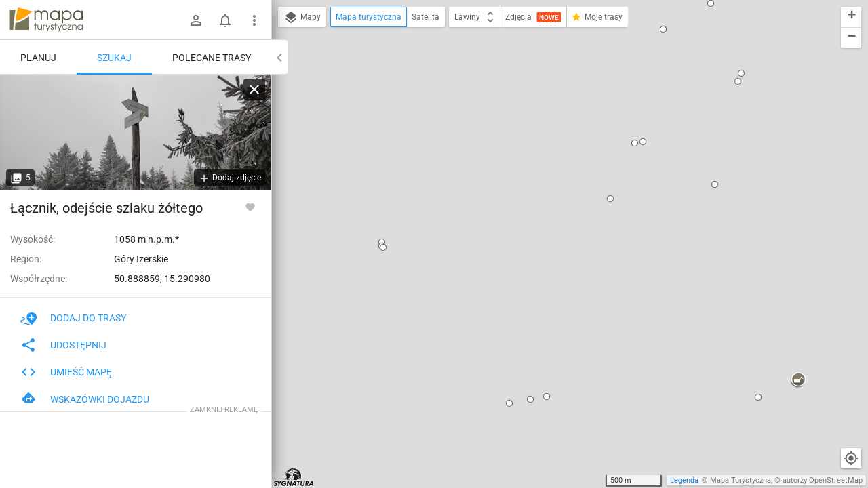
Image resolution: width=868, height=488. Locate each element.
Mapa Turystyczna (741, 480)
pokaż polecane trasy (547, 149)
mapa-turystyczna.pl (46, 20)
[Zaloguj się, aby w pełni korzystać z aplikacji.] (250, 207)
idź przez (523, 191)
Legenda (684, 480)
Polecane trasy (212, 58)
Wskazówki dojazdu (85, 399)
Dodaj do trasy (73, 318)
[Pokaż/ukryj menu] (254, 20)
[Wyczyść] (254, 89)
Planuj (38, 58)
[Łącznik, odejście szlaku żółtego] (136, 132)
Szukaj (114, 58)
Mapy (302, 18)
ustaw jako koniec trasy (552, 210)
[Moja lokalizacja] (851, 458)
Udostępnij (63, 345)
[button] (295, 62)
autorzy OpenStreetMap (823, 480)
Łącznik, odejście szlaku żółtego (552, 104)
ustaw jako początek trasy (557, 173)
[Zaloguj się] (196, 20)
